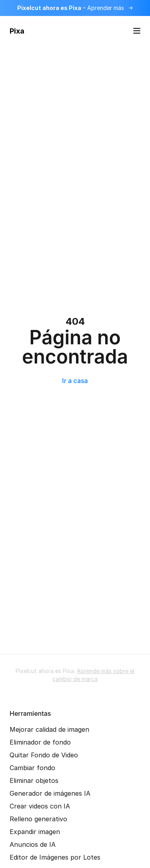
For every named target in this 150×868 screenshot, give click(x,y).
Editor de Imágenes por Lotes (55, 857)
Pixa (17, 31)
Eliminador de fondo (40, 742)
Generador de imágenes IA (50, 793)
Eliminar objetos (34, 781)
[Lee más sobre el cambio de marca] (75, 8)
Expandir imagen (35, 832)
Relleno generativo (38, 819)
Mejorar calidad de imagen (49, 729)
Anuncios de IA (33, 844)
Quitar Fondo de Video (44, 755)
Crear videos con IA (40, 806)
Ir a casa (75, 381)
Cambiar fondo (32, 768)
